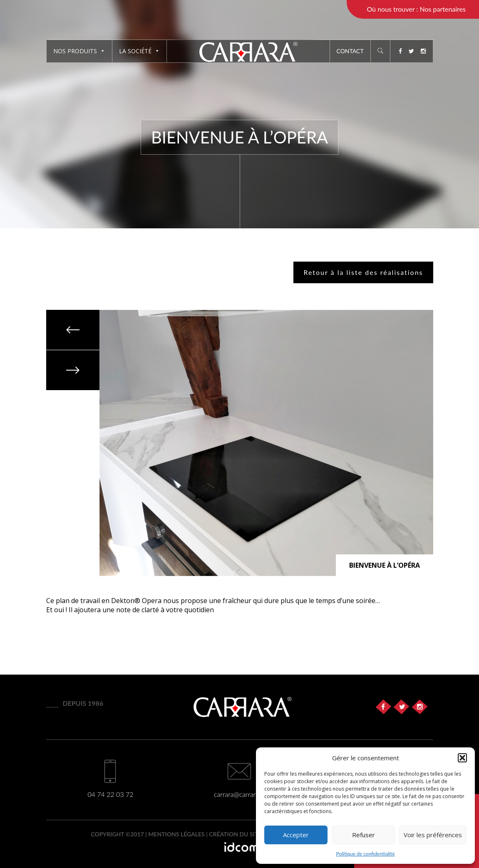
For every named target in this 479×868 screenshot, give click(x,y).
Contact (350, 51)
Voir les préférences (433, 835)
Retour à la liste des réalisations (363, 272)
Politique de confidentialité (366, 854)
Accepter (296, 835)
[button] (462, 758)
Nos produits (79, 51)
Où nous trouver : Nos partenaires (416, 9)
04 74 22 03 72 (110, 794)
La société (139, 51)
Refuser (364, 835)
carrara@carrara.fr (239, 794)
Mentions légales (176, 834)
